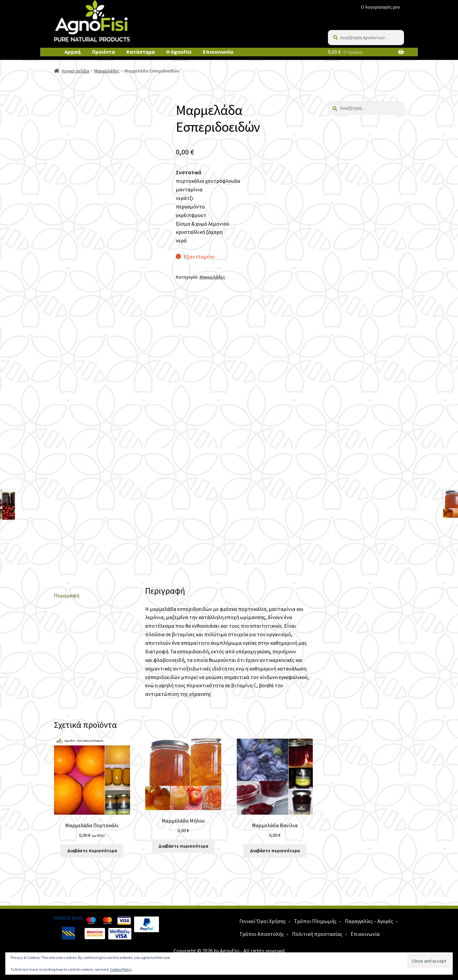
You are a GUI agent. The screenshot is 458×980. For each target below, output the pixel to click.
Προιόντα (104, 52)
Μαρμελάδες (107, 71)
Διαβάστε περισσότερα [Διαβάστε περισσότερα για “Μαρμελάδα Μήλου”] (183, 846)
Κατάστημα (141, 52)
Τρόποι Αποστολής (262, 934)
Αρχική (73, 52)
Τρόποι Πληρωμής (315, 921)
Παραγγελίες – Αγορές (369, 921)
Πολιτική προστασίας (317, 934)
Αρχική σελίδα (75, 71)
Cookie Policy (121, 969)
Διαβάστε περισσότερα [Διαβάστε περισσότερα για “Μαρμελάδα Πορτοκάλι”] (92, 851)
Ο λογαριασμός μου (380, 7)
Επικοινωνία (218, 52)
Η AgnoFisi (179, 52)
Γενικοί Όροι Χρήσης (263, 921)
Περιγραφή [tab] (67, 595)
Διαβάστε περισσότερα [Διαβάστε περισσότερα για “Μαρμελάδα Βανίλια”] (275, 851)
